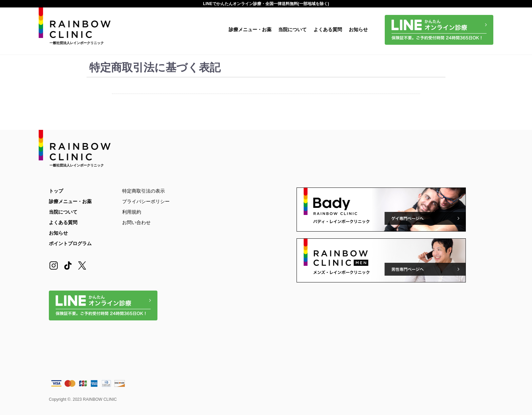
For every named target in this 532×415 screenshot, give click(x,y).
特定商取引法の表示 (144, 191)
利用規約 (132, 212)
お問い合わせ (136, 222)
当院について (292, 29)
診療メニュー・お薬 (250, 29)
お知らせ (358, 29)
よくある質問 (328, 29)
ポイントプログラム (70, 243)
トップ (56, 191)
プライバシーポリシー (146, 201)
